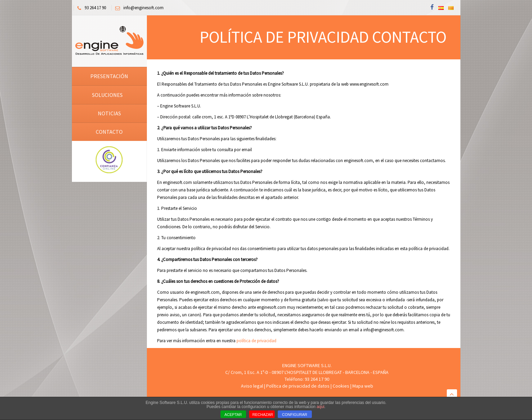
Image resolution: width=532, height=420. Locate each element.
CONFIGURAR (295, 415)
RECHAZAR (263, 415)
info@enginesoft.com (138, 8)
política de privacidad (256, 341)
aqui (321, 407)
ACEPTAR (233, 415)
